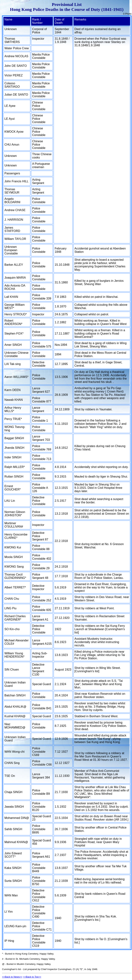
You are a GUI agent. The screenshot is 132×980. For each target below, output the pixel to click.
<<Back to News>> (12, 977)
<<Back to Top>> (32, 977)
